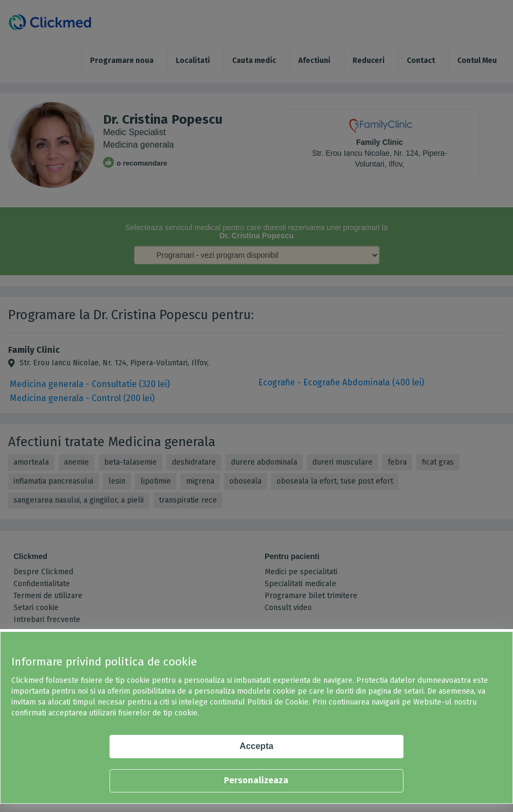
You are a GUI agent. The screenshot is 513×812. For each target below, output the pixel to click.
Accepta (256, 746)
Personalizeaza (256, 780)
